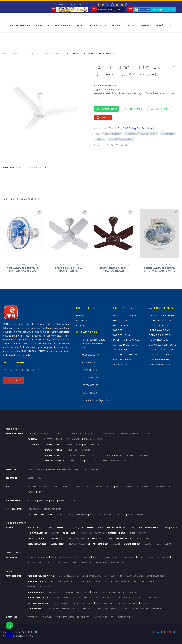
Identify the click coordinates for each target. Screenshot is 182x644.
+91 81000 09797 (90, 355)
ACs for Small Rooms (69, 576)
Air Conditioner (20, 25)
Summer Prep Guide (124, 598)
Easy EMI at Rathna (116, 592)
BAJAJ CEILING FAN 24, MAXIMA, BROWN (114, 269)
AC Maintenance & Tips (38, 598)
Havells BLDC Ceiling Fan (121, 139)
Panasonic (135, 434)
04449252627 (80, 5)
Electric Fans (122, 359)
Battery (118, 330)
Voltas (147, 434)
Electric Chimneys (125, 355)
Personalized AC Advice (105, 608)
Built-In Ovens (54, 563)
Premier (73, 544)
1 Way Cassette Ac (53, 444)
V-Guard (95, 469)
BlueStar (45, 434)
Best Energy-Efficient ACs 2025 (92, 581)
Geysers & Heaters (124, 25)
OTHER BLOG (12, 617)
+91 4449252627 (90, 362)
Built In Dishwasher (148, 528)
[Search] (170, 25)
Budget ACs (133, 592)
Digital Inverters (125, 345)
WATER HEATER (34, 617)
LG (90, 533)
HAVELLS (71, 500)
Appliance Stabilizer (98, 544)
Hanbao (78, 486)
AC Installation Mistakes (147, 598)
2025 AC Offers (99, 592)
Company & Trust (36, 608)
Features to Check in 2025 (77, 592)
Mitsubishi (110, 434)
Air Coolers (71, 557)
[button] (6, 181)
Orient (77, 469)
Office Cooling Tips (113, 576)
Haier (74, 434)
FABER (62, 500)
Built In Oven (69, 533)
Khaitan (100, 486)
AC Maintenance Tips (63, 598)
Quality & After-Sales (128, 608)
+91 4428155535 (90, 370)
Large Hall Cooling (156, 576)
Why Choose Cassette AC (145, 581)
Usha (85, 469)
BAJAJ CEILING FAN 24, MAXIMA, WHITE (68, 269)
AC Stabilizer (58, 544)
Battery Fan (121, 335)
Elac (92, 514)
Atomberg (45, 486)
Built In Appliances (116, 528)
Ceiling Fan (75, 265)
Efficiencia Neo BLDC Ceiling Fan (142, 134)
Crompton (53, 469)
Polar (129, 486)
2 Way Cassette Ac (53, 450)
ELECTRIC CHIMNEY (100, 617)
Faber (40, 478)
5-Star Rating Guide (105, 603)
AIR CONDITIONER (14, 576)
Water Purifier (97, 25)
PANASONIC (100, 533)
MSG (160, 25)
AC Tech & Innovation (38, 603)
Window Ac (33, 439)
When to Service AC (84, 598)
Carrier (56, 434)
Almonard (32, 486)
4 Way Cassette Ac (53, 455)
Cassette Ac (34, 444)
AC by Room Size (56, 592)
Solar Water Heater (163, 345)
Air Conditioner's (15, 434)
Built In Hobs (87, 528)
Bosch (31, 478)
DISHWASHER (48, 617)
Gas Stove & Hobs (146, 557)
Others (146, 25)
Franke (109, 538)
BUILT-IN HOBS (83, 617)
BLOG (9, 571)
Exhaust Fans (122, 364)
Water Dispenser (161, 355)
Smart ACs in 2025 (61, 603)
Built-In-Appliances (126, 340)
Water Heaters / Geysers (40, 514)
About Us (82, 320)
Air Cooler (43, 25)
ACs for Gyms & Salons (91, 576)
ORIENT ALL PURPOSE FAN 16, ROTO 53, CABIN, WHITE (159, 269)
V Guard (31, 492)
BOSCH (174, 528)
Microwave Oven (160, 330)
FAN (113, 617)
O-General (122, 434)
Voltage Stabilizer (162, 350)
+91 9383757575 (90, 378)
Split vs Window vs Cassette (63, 581)
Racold (121, 514)
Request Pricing (107, 109)
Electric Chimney (127, 557)
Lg (91, 434)
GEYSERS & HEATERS (15, 509)
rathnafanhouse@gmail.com (97, 400)
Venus (41, 492)
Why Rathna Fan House (59, 608)
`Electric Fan (27, 53)
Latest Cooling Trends (127, 603)
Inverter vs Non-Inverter (39, 587)
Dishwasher (63, 25)
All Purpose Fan (26, 265)
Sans (139, 538)
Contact (82, 325)
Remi (137, 486)
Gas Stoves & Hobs (162, 315)
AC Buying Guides (36, 592)
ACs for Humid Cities (135, 576)
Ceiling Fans (101, 563)
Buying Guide (12, 557)
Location (61, 5)
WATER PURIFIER (124, 617)
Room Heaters (159, 340)
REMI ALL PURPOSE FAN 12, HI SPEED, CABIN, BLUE (23, 269)
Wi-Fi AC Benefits (148, 603)
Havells (59, 53)
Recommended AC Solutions (41, 576)
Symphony (66, 469)
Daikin (66, 434)
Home (6, 53)
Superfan (160, 486)
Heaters (97, 557)
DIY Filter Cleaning (104, 598)
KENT (53, 500)
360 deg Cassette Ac (54, 461)
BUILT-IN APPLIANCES (65, 617)
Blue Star (43, 500)
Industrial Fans (160, 320)
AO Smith (32, 500)
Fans (79, 25)
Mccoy (110, 486)
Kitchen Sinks (158, 325)
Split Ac (32, 434)
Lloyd (99, 434)
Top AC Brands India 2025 (120, 581)
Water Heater (159, 359)
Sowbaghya (147, 486)
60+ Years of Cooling (82, 608)
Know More (14, 380)
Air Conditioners (124, 315)
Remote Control (160, 335)
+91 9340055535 (90, 385)
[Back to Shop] (174, 67)
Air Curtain (120, 325)
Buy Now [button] (103, 117)
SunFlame (143, 533)
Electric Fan (169, 134)
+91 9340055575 (90, 393)
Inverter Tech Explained (82, 603)
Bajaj (67, 265)
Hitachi (83, 434)
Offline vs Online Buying (152, 608)
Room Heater (35, 509)
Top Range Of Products (163, 9)
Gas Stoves (56, 538)
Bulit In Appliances (36, 563)
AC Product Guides (37, 581)
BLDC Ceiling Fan (44, 53)
